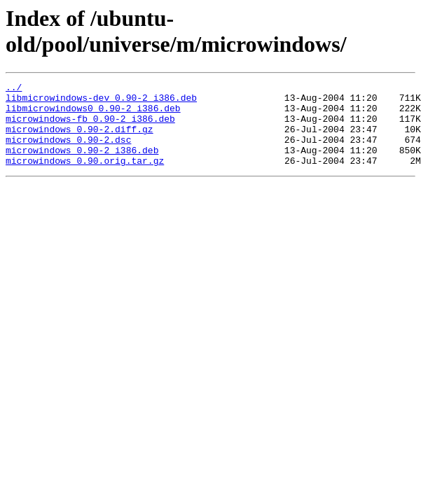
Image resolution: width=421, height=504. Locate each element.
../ (14, 89)
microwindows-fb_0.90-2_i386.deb (90, 127)
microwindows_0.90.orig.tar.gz (85, 177)
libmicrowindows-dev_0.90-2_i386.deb (101, 101)
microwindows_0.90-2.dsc (68, 152)
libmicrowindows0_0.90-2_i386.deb (93, 114)
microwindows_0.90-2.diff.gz (80, 139)
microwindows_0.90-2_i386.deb (82, 164)
